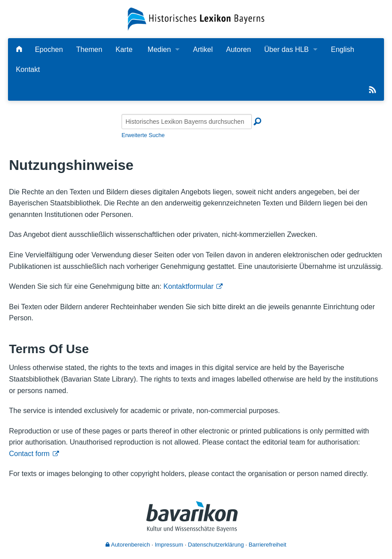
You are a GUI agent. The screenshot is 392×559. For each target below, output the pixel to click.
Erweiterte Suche (143, 135)
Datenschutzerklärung (216, 545)
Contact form (29, 454)
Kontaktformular (189, 286)
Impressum (169, 545)
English (342, 49)
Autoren (239, 49)
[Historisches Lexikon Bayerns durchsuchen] (187, 122)
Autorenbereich (128, 545)
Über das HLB (287, 49)
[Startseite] (196, 18)
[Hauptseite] (19, 49)
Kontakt (28, 69)
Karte (124, 49)
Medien (159, 49)
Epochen (49, 49)
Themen (89, 49)
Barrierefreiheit (268, 545)
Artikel (203, 49)
